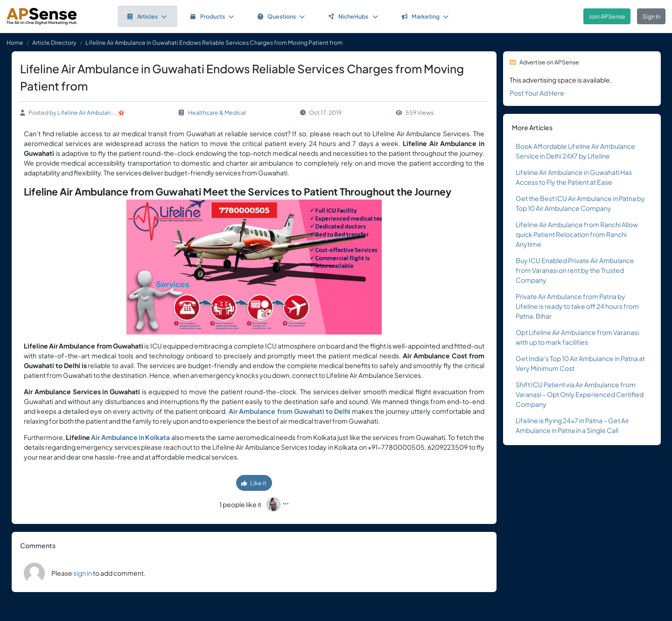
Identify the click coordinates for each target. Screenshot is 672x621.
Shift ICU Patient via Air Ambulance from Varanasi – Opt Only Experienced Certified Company (580, 394)
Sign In (651, 16)
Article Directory (54, 42)
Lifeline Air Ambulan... (87, 112)
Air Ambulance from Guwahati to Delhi (289, 411)
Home (15, 42)
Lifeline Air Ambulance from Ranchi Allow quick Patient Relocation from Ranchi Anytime (577, 234)
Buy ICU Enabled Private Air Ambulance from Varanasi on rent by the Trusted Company (575, 270)
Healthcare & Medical (217, 112)
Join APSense (607, 16)
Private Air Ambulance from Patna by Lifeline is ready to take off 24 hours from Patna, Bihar (577, 306)
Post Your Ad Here (537, 93)
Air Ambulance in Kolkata (130, 437)
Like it (254, 483)
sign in (83, 573)
